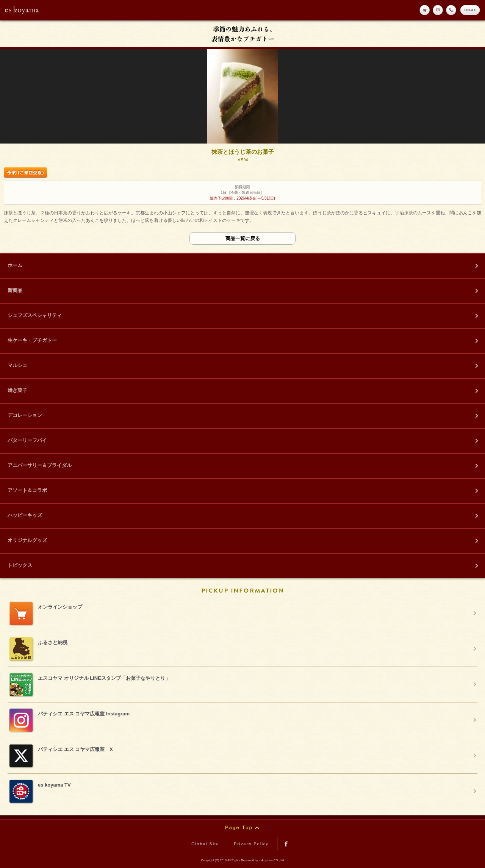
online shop (425, 10)
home (470, 10)
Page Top (242, 828)
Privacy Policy (252, 844)
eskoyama (22, 10)
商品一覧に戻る (243, 238)
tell (451, 10)
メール (438, 10)
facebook (286, 844)
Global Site (207, 844)
